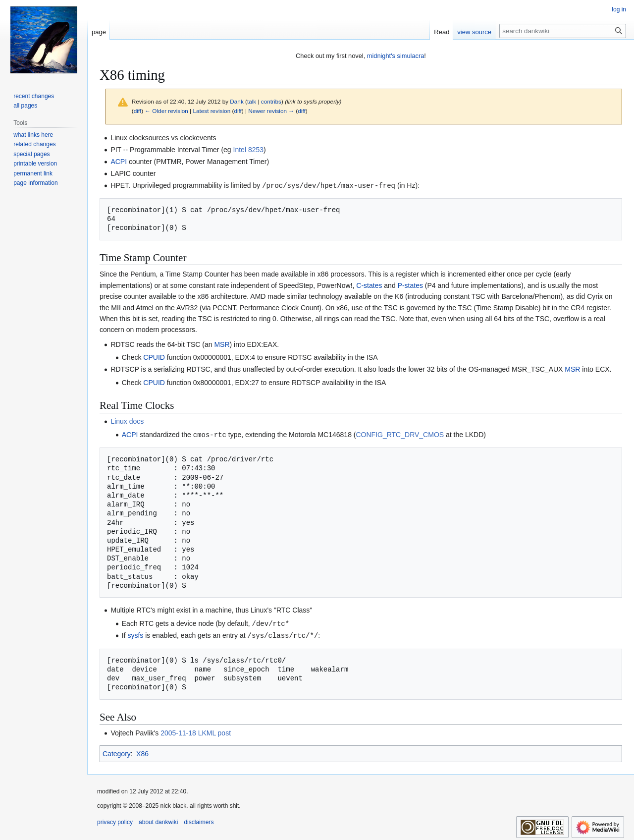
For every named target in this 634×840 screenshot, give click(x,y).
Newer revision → (271, 111)
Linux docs (127, 421)
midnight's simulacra (396, 56)
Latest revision (211, 111)
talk (252, 101)
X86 (142, 752)
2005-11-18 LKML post (196, 731)
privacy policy (115, 820)
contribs (271, 101)
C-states (369, 285)
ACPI (119, 162)
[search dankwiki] (563, 31)
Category (117, 752)
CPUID (154, 357)
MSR (222, 344)
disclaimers (199, 820)
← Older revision (166, 111)
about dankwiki (158, 820)
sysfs (135, 634)
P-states (410, 285)
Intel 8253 (249, 150)
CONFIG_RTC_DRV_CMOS (400, 434)
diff (137, 111)
